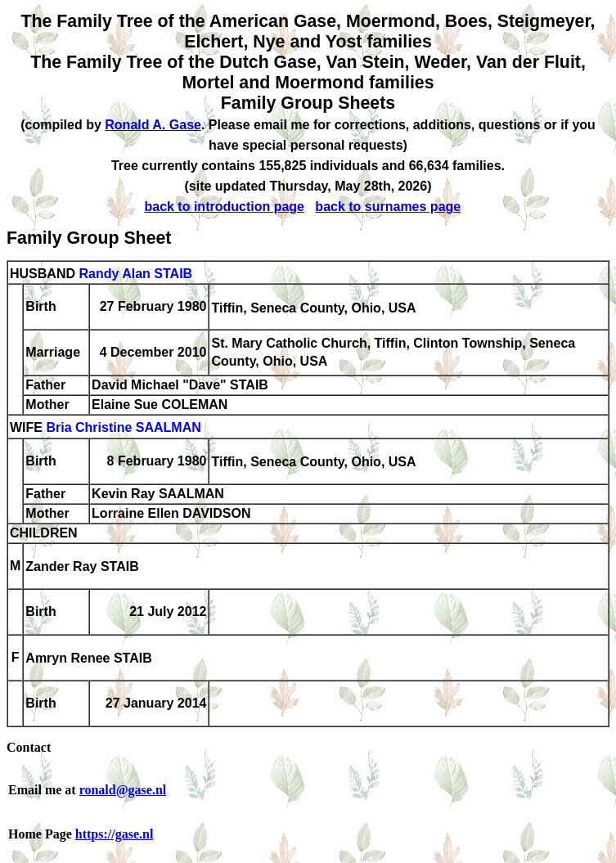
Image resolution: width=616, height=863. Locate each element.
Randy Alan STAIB (135, 274)
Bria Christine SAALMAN (123, 428)
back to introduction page (224, 207)
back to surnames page (388, 207)
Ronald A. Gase (153, 125)
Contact (29, 747)
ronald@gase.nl (123, 790)
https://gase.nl (115, 834)
